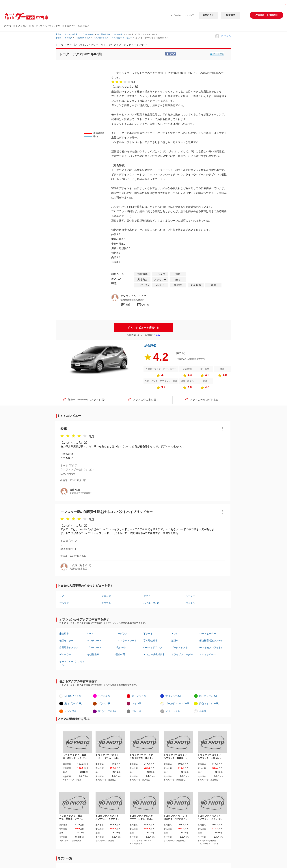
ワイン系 (137, 703)
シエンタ (106, 596)
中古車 (58, 34)
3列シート (121, 647)
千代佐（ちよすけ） (81, 565)
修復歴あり (93, 654)
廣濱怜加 (75, 490)
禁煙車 (175, 641)
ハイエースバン (152, 603)
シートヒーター (208, 634)
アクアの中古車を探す (146, 400)
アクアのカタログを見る (204, 400)
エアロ (175, 634)
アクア (147, 596)
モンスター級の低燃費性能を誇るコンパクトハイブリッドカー (107, 512)
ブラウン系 (104, 703)
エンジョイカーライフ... (134, 296)
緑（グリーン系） (209, 696)
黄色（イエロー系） (210, 703)
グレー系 (137, 711)
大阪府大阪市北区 (78, 569)
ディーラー (65, 654)
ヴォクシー (192, 603)
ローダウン (121, 634)
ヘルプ (191, 15)
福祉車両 (120, 654)
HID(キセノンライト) (210, 647)
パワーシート (94, 647)
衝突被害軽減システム (211, 641)
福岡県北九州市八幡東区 (133, 300)
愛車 (64, 429)
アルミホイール (208, 654)
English (177, 15)
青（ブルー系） (174, 696)
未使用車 (64, 634)
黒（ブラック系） (74, 703)
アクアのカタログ (101, 38)
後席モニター (66, 641)
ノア (62, 596)
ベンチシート (94, 641)
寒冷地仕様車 (150, 641)
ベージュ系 (104, 696)
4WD (90, 634)
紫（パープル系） (108, 711)
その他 (203, 711)
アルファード (66, 603)
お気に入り (208, 15)
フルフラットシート (126, 641)
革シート (148, 634)
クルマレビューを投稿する (143, 328)
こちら (157, 335)
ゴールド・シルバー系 (177, 703)
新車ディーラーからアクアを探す (87, 400)
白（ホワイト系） (74, 696)
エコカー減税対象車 (154, 654)
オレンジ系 (70, 711)
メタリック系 (173, 711)
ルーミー (190, 596)
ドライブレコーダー (182, 654)
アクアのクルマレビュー (122, 38)
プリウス (106, 603)
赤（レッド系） (140, 696)
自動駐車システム (69, 647)
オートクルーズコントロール (72, 663)
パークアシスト (180, 647)
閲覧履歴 (231, 15)
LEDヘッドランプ (153, 647)
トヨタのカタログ (83, 38)
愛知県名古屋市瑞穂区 (81, 493)
